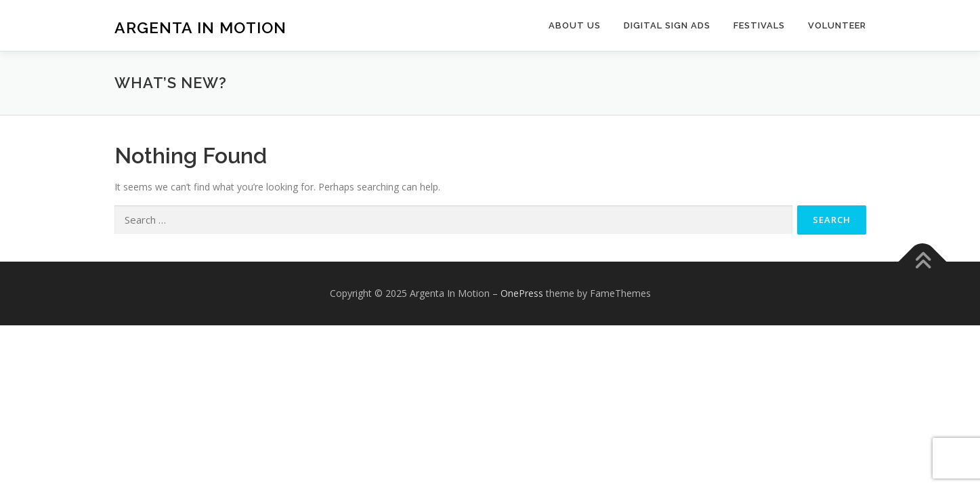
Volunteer (837, 25)
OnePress (522, 293)
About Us (575, 25)
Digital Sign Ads (667, 25)
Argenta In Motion (200, 27)
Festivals (759, 25)
